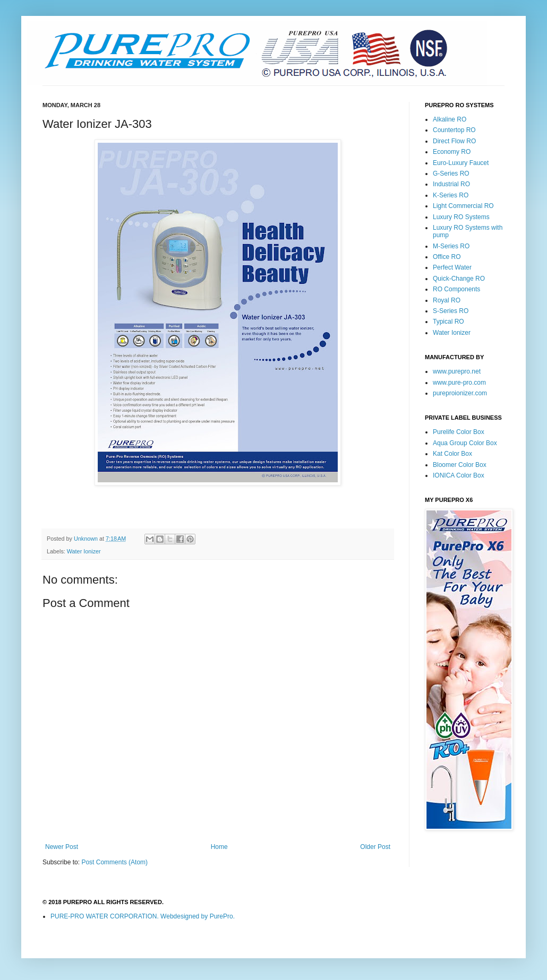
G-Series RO (451, 174)
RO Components (456, 289)
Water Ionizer (84, 551)
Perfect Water (452, 267)
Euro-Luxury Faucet (461, 163)
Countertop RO (454, 130)
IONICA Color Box (459, 475)
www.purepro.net (457, 371)
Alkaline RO (450, 119)
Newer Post (62, 847)
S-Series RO (451, 311)
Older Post (375, 847)
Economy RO (452, 152)
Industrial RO (451, 184)
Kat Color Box (452, 454)
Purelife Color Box (459, 432)
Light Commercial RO (463, 206)
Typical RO (448, 322)
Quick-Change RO (459, 279)
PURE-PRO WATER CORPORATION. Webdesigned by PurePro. (143, 916)
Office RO (447, 257)
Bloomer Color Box (460, 465)
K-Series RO (451, 195)
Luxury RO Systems (461, 217)
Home (219, 847)
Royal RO (447, 300)
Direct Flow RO (454, 141)
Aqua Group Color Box (465, 443)
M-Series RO (451, 246)
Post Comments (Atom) (114, 862)
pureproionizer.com (460, 393)
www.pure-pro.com (459, 383)
